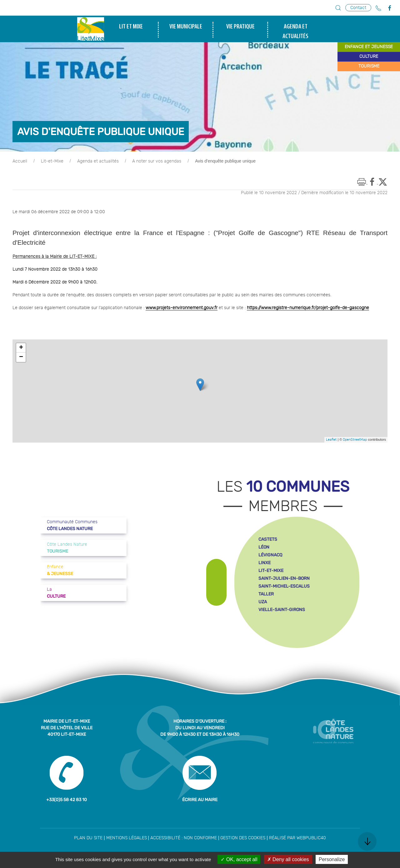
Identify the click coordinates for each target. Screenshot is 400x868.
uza (263, 602)
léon (264, 547)
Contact (358, 8)
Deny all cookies (288, 859)
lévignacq (270, 555)
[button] (338, 8)
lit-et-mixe (271, 571)
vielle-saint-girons (282, 610)
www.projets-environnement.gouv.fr (182, 308)
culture (369, 57)
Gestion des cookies (243, 838)
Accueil (20, 161)
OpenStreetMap (355, 440)
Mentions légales (127, 838)
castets (268, 539)
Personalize (332, 859)
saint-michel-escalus (284, 586)
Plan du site (88, 838)
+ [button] (21, 348)
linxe (265, 563)
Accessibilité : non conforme (184, 838)
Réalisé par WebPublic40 (297, 838)
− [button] (21, 357)
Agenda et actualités (98, 161)
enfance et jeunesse (369, 47)
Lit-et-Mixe (52, 161)
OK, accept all (239, 859)
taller (266, 594)
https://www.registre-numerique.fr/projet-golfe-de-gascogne (308, 308)
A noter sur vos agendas (157, 161)
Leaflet (331, 440)
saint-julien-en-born (284, 578)
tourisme (369, 66)
